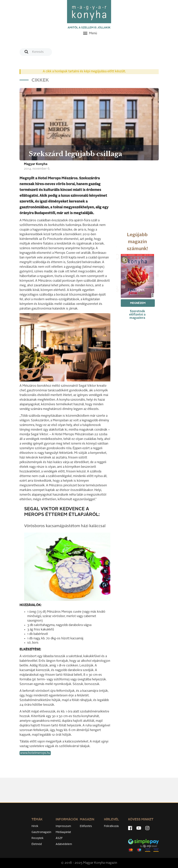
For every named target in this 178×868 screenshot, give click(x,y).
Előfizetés (86, 826)
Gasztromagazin (41, 832)
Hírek (35, 826)
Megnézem (138, 303)
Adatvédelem (64, 844)
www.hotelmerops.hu (35, 753)
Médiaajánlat (63, 832)
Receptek (37, 838)
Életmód (37, 844)
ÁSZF (59, 838)
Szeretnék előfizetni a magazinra (137, 315)
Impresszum (63, 826)
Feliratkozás (111, 826)
